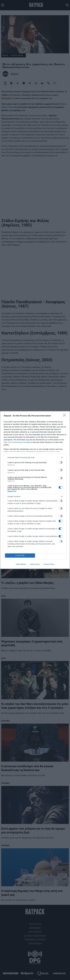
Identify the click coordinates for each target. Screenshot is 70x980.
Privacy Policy (49, 564)
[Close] (65, 416)
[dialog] (35, 490)
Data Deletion (21, 564)
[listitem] (35, 457)
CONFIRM (20, 556)
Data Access (35, 564)
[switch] (61, 462)
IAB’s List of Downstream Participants (18, 442)
